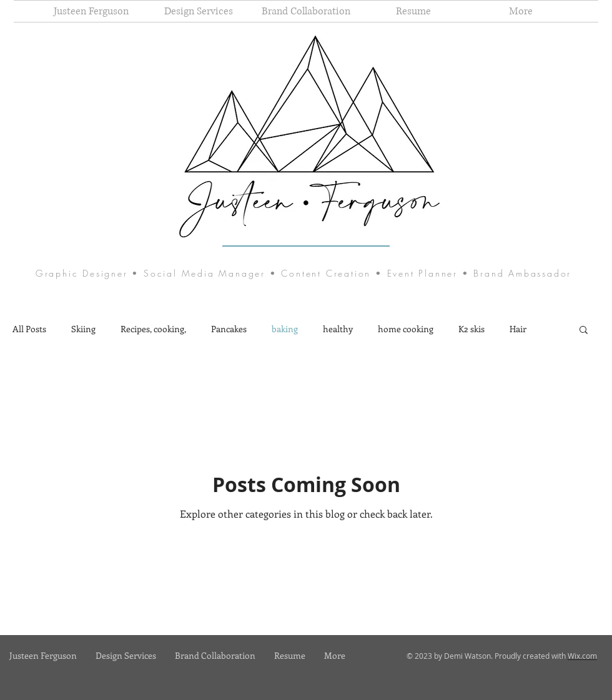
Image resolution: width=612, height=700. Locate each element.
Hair (518, 329)
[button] (584, 331)
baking (285, 329)
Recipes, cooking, (153, 329)
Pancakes (229, 329)
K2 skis (471, 329)
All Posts (29, 329)
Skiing (83, 329)
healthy (338, 329)
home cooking (406, 329)
